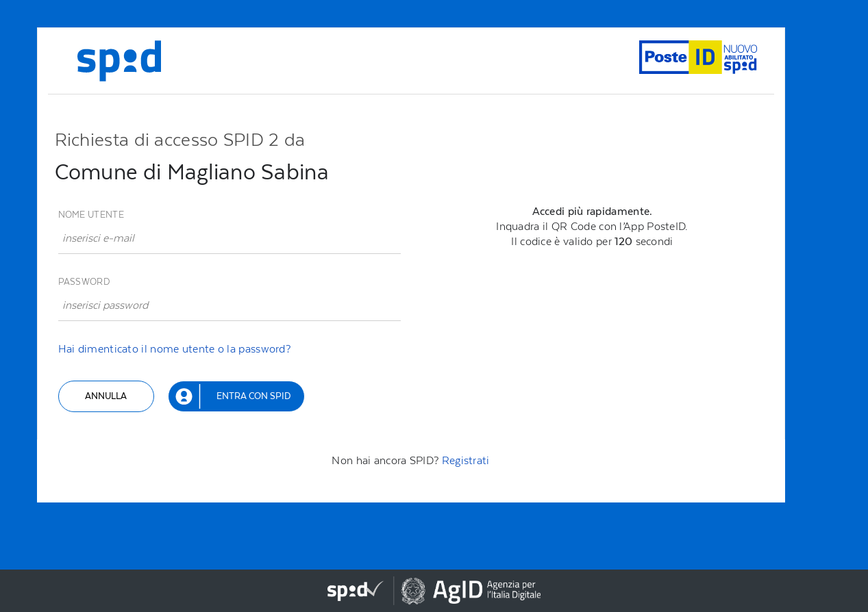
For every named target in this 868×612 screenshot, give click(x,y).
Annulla (106, 396)
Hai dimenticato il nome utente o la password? (175, 349)
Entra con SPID (253, 396)
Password (84, 282)
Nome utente (91, 215)
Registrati (466, 460)
